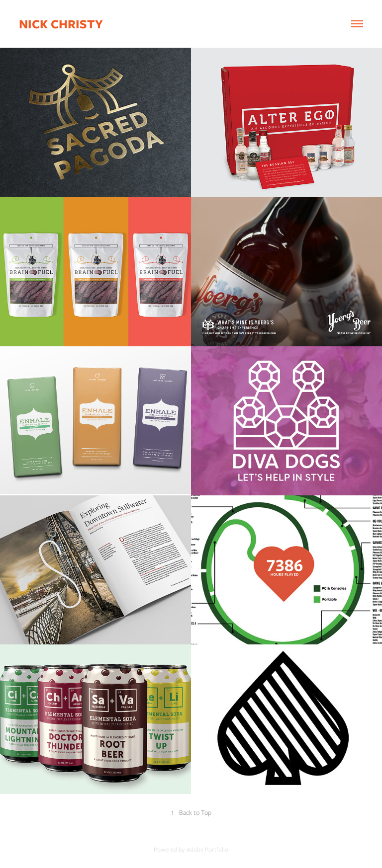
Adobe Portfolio (207, 849)
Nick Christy (61, 24)
